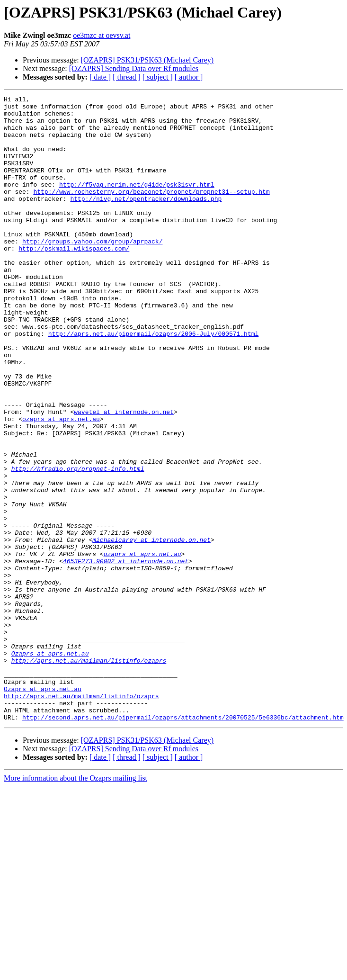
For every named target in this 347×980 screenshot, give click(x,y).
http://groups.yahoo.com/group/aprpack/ (92, 271)
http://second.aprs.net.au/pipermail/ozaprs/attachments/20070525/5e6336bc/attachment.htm (183, 842)
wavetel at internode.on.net (124, 476)
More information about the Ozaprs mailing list (76, 903)
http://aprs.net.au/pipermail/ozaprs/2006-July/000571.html (154, 382)
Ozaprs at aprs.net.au (50, 765)
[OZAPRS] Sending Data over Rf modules (134, 68)
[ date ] (100, 77)
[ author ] (189, 77)
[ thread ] (127, 77)
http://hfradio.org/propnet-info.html (78, 544)
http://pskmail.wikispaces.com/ (74, 279)
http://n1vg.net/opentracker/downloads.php (146, 220)
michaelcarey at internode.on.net (151, 629)
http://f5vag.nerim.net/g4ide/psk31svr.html (137, 203)
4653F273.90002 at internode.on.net (126, 655)
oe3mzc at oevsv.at (102, 35)
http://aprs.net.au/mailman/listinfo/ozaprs (89, 774)
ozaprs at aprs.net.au (61, 484)
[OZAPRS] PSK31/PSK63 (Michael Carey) (147, 60)
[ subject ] (158, 77)
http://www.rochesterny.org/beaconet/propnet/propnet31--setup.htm (151, 211)
